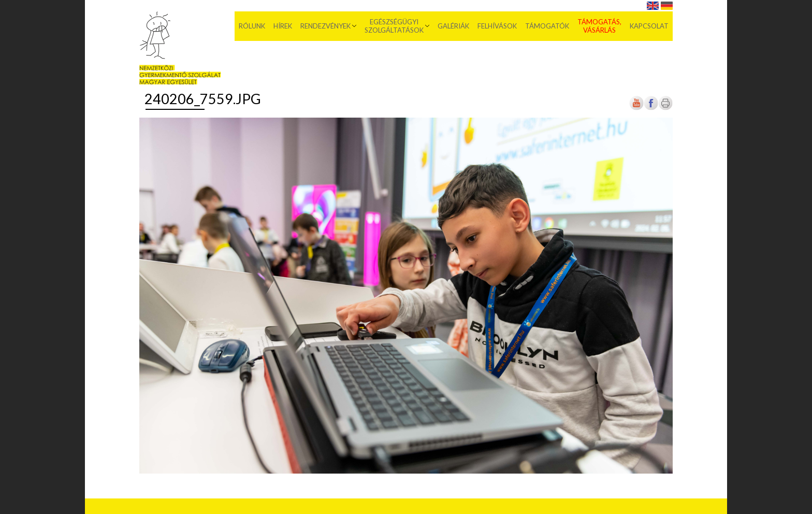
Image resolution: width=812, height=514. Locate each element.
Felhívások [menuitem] (497, 26)
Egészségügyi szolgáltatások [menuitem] (394, 26)
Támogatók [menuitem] (547, 26)
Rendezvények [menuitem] (325, 26)
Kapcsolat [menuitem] (649, 26)
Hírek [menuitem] (283, 26)
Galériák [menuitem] (453, 26)
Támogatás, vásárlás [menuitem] (599, 26)
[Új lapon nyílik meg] (651, 108)
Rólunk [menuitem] (252, 26)
